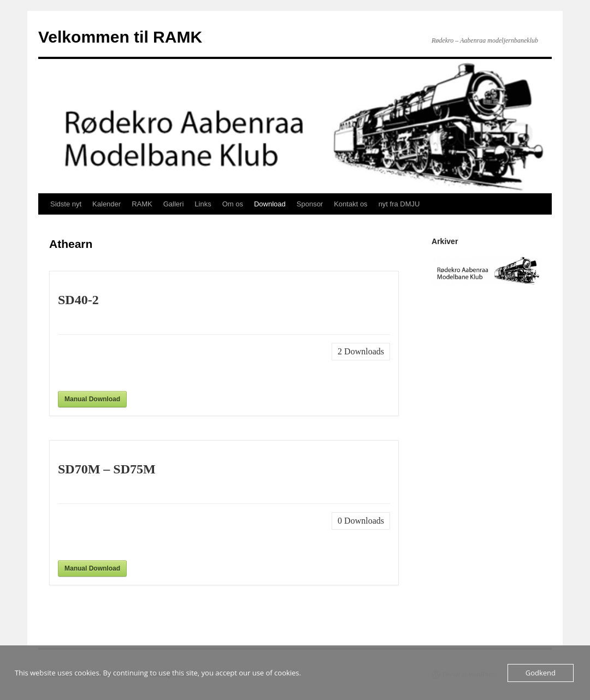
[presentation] (141, 364)
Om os (233, 204)
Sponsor (310, 204)
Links (203, 204)
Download (270, 204)
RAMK (142, 204)
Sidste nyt (66, 204)
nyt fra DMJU (399, 204)
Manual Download (92, 399)
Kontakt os (350, 204)
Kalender (107, 204)
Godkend (541, 673)
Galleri (174, 204)
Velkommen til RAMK (120, 37)
